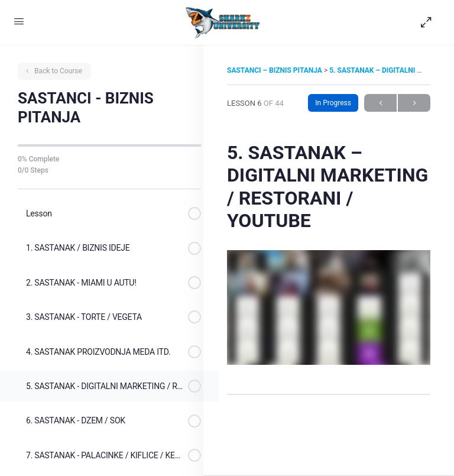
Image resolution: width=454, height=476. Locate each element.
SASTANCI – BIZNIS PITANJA (275, 70)
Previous (380, 103)
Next (414, 103)
